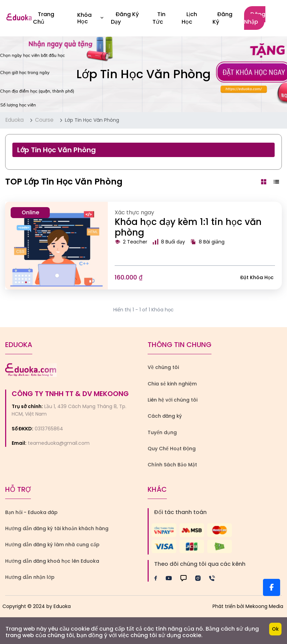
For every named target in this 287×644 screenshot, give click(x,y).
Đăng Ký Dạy (125, 18)
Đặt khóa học (257, 277)
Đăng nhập (255, 18)
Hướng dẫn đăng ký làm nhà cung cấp (52, 545)
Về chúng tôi (163, 367)
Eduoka (15, 120)
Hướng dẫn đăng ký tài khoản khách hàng (57, 528)
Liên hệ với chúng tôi (173, 400)
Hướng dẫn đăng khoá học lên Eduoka (52, 561)
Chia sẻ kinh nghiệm (172, 384)
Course (44, 120)
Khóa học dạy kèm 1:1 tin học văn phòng (188, 227)
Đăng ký (222, 18)
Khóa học (90, 18)
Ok (275, 629)
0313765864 (49, 429)
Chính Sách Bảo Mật (172, 465)
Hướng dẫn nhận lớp (30, 577)
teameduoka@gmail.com (59, 443)
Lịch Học (189, 18)
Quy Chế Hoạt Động (172, 449)
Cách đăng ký (165, 416)
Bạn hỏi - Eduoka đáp (31, 512)
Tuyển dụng (162, 432)
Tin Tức (159, 18)
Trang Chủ (44, 18)
